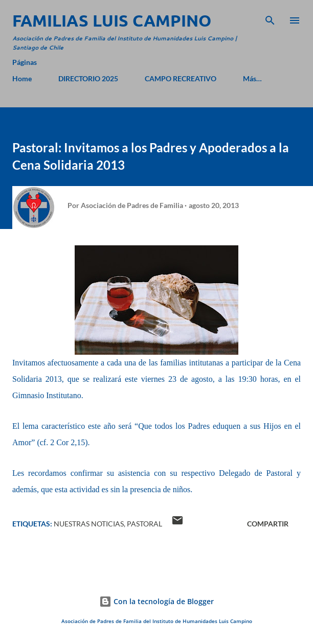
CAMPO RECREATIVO (181, 78)
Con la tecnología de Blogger (156, 601)
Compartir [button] (268, 524)
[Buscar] (270, 18)
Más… (252, 78)
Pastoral (144, 524)
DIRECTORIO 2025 (88, 78)
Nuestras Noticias (89, 524)
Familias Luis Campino (112, 20)
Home (22, 78)
